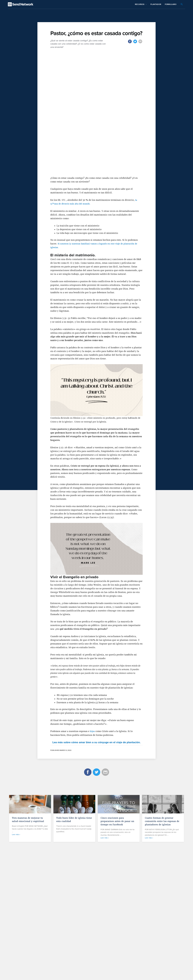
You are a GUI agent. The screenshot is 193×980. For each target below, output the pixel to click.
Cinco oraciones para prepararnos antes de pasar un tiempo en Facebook (117, 947)
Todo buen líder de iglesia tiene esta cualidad (72, 946)
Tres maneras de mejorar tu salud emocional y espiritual (29, 946)
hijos (93, 854)
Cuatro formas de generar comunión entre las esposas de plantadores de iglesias (162, 947)
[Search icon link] (182, 5)
